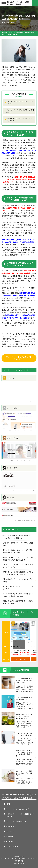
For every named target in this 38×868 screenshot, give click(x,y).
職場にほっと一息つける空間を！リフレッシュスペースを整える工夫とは (18, 573)
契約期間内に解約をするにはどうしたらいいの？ (19, 119)
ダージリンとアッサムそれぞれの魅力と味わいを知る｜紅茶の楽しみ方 (18, 595)
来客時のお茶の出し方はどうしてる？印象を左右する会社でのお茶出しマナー (18, 559)
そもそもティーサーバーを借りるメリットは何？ (20, 102)
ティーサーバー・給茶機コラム (16, 821)
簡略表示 (19, 97)
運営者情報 (10, 837)
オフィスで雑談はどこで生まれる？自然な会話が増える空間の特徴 (18, 551)
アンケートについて (12, 847)
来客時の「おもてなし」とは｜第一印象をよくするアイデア (18, 566)
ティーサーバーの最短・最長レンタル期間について (20, 111)
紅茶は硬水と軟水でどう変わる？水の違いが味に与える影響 (18, 602)
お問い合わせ (10, 831)
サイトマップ (10, 842)
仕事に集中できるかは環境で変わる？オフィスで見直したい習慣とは (18, 537)
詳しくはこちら (22, 659)
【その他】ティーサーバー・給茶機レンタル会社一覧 (20, 815)
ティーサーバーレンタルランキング (17, 809)
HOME (8, 804)
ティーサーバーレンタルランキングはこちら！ (20, 358)
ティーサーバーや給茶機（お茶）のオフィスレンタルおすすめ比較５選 (19, 796)
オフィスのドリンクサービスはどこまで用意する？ (18, 588)
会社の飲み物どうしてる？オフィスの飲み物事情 (18, 580)
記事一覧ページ (11, 826)
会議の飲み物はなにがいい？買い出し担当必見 (18, 544)
